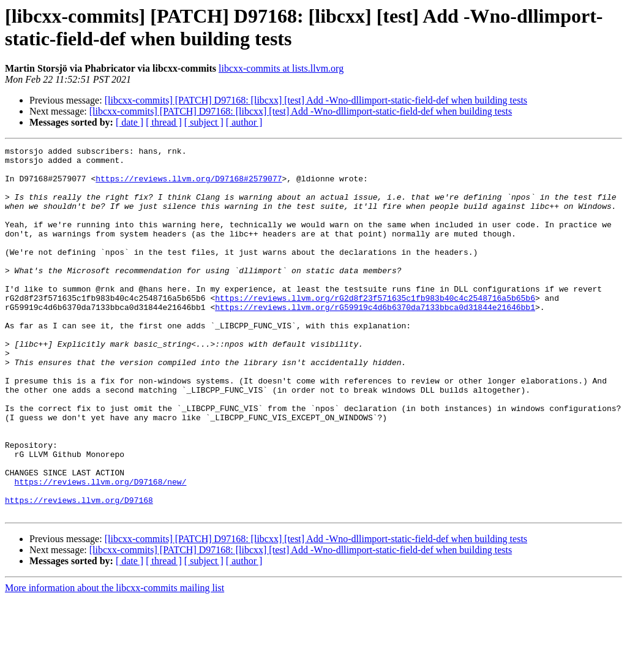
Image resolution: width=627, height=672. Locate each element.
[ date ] (130, 122)
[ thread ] (164, 122)
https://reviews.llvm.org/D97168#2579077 (189, 186)
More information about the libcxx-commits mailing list (115, 661)
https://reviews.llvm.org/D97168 (79, 572)
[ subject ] (204, 122)
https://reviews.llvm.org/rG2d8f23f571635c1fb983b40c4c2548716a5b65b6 (375, 329)
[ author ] (244, 122)
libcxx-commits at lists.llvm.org (281, 68)
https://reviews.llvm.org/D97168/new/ (101, 549)
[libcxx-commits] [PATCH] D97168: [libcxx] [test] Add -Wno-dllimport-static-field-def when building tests (316, 100)
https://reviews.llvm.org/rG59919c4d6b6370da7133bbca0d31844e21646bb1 (375, 340)
